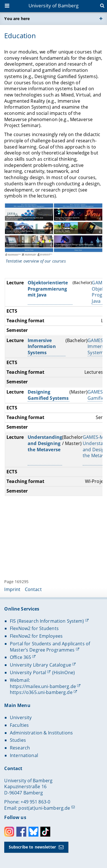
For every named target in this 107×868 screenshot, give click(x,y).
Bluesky (33, 832)
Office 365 (20, 657)
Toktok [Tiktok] (45, 832)
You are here (17, 19)
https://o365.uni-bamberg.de (41, 692)
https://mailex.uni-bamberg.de (43, 686)
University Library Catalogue (41, 665)
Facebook (21, 832)
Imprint (12, 589)
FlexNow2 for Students (34, 628)
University (21, 717)
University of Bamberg (54, 6)
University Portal (28, 673)
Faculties (19, 725)
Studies (18, 740)
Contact (33, 589)
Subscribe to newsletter (32, 847)
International (24, 755)
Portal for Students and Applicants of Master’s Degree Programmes (50, 647)
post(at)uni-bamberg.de (44, 808)
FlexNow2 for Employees (36, 636)
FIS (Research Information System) (47, 621)
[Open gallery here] (53, 230)
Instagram (9, 832)
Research (20, 748)
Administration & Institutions (41, 733)
